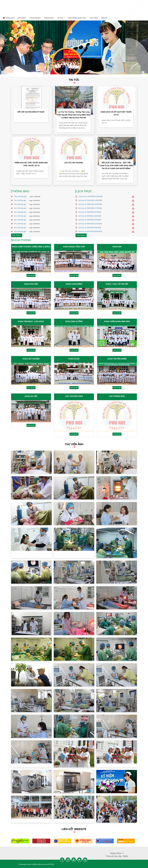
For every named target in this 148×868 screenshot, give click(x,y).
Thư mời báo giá (17, 196)
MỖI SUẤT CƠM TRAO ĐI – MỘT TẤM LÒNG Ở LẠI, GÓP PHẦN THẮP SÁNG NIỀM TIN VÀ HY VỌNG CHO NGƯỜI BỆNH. (116, 166)
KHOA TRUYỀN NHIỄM (117, 359)
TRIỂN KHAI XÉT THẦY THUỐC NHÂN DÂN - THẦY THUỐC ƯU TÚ (31, 164)
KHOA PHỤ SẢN (31, 284)
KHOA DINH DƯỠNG (74, 321)
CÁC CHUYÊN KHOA (74, 396)
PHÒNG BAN (49, 18)
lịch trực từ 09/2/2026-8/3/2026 (90, 228)
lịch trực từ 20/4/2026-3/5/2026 (90, 212)
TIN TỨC (61, 18)
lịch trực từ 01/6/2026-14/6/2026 (91, 200)
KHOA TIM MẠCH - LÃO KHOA (31, 321)
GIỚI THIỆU (22, 18)
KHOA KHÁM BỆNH (74, 284)
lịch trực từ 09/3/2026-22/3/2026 (91, 224)
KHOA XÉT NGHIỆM (31, 359)
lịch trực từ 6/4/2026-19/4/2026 (90, 216)
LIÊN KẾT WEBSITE (74, 829)
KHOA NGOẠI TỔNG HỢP (74, 247)
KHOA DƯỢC (74, 359)
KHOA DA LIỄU (31, 396)
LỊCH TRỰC (94, 18)
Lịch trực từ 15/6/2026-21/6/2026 (91, 196)
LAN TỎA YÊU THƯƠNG (74, 163)
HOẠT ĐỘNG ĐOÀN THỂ (77, 18)
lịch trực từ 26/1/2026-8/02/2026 (91, 231)
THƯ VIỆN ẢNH (76, 444)
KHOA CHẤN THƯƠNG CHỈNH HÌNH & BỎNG (31, 247)
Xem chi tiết (31, 275)
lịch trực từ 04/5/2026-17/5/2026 (91, 208)
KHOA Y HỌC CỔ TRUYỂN (117, 284)
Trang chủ (9, 18)
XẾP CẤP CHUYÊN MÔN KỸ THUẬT (31, 112)
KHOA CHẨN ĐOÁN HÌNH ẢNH (117, 321)
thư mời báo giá (17, 200)
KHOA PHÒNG (35, 18)
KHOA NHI (117, 247)
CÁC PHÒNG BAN (117, 396)
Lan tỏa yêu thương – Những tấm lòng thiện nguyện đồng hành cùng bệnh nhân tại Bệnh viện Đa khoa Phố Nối (74, 115)
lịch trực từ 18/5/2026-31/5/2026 (91, 204)
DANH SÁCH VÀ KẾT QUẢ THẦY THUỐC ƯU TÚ (116, 113)
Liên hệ (104, 18)
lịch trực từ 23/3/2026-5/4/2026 (90, 220)
